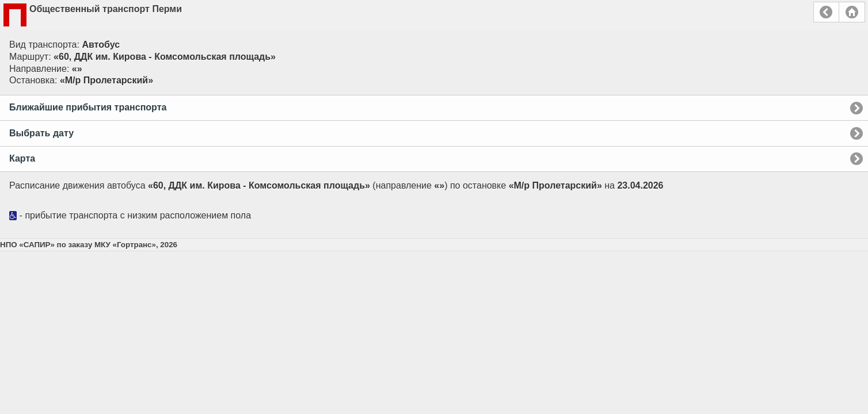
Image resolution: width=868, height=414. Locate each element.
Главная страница (852, 12)
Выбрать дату (41, 133)
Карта (22, 158)
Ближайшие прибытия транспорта (88, 107)
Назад (826, 12)
